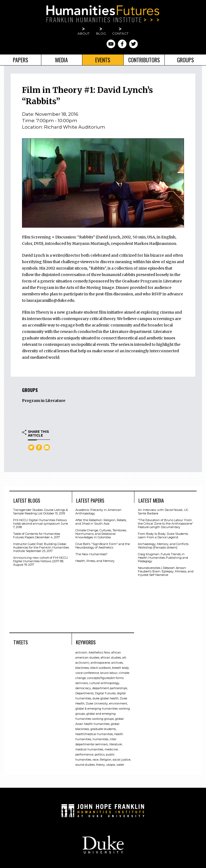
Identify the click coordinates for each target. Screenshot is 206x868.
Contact (120, 33)
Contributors (144, 60)
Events (103, 60)
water (120, 765)
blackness (82, 668)
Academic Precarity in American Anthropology (98, 512)
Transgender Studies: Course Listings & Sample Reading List (41, 512)
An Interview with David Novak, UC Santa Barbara (163, 512)
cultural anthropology (104, 683)
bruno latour (109, 673)
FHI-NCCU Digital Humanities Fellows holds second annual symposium (40, 522)
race (95, 760)
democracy (83, 688)
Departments (84, 693)
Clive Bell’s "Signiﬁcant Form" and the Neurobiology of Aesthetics (103, 546)
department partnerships (110, 688)
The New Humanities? (91, 554)
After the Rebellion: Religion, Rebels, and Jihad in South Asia (101, 522)
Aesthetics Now (99, 653)
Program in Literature (44, 401)
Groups (185, 60)
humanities (100, 739)
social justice (122, 760)
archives (117, 663)
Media (62, 60)
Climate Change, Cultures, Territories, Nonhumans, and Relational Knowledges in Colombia (101, 534)
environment (118, 704)
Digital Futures (105, 693)
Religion (106, 760)
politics (100, 755)
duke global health (106, 698)
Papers (21, 60)
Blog (101, 33)
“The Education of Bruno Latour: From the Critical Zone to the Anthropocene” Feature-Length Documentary (165, 524)
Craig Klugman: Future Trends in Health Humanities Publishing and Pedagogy (163, 558)
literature (115, 744)
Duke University (97, 704)
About (84, 33)
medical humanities (89, 749)
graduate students (103, 729)
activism (81, 653)
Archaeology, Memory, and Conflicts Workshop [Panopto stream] (163, 546)
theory (100, 765)
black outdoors (101, 668)
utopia (111, 765)
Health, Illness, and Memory (95, 561)
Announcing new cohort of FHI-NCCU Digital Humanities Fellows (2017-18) (41, 559)
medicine (111, 749)
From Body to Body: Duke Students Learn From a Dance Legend (163, 535)
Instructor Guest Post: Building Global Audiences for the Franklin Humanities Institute (41, 547)
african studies (111, 658)
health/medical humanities (94, 734)
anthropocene (100, 663)
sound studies (85, 765)
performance (84, 755)
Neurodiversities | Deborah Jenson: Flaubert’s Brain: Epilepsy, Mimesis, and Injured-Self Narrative (166, 571)
